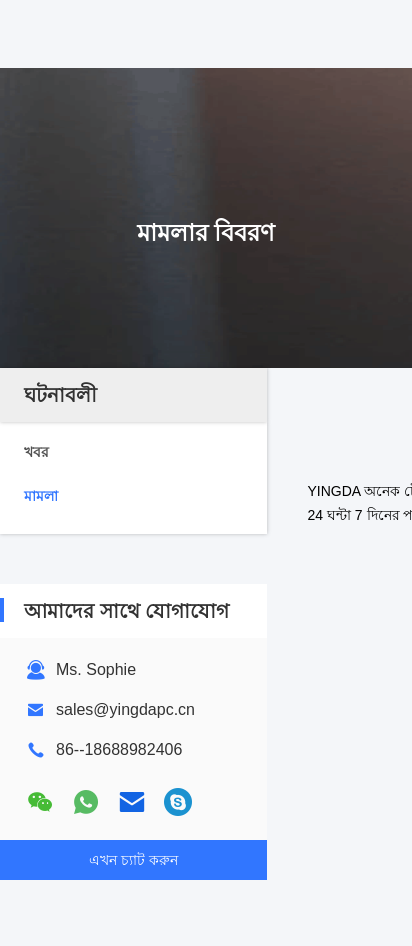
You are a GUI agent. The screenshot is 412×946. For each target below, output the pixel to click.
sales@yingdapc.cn (125, 709)
